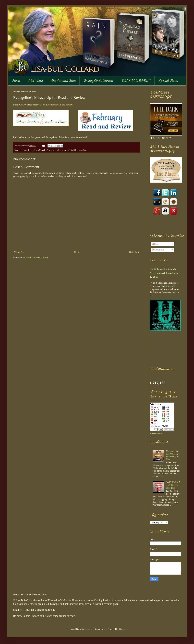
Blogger (123, 629)
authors (24, 150)
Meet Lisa (36, 81)
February (50, 150)
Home (16, 81)
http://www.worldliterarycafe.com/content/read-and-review (43, 105)
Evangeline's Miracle (98, 81)
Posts (155, 244)
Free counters (156, 433)
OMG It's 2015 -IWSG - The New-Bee (173, 485)
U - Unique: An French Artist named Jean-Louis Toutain (164, 273)
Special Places (168, 81)
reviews (65, 150)
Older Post (134, 252)
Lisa (25, 146)
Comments (158, 250)
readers (58, 150)
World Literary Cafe (78, 150)
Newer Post (19, 252)
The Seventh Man (63, 81)
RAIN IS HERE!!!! (136, 81)
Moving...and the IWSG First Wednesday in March (173, 455)
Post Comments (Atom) (37, 258)
